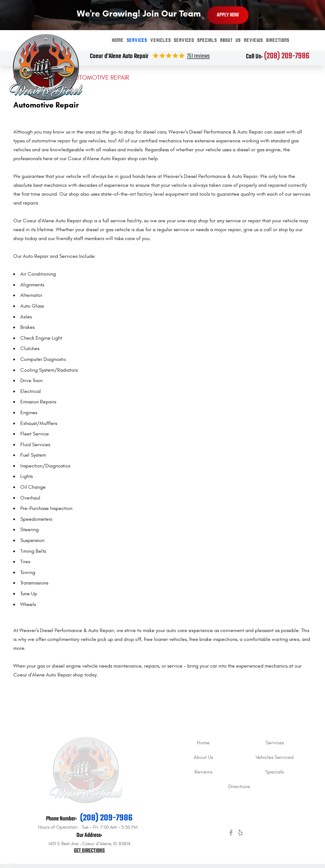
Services (137, 40)
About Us (231, 40)
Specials (207, 40)
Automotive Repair (100, 78)
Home (118, 40)
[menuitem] (118, 41)
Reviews (254, 40)
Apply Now (228, 15)
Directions (278, 40)
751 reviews (198, 56)
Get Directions (89, 851)
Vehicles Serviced (172, 40)
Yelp (240, 834)
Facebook (231, 834)
